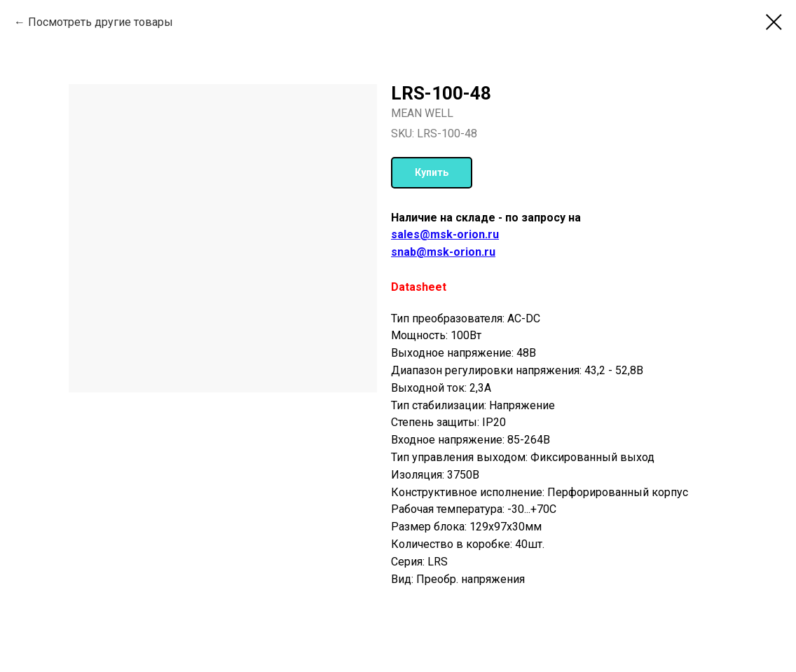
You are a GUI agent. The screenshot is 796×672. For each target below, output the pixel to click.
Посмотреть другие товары (101, 22)
